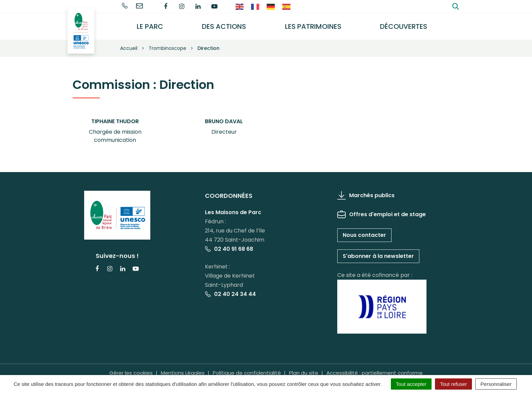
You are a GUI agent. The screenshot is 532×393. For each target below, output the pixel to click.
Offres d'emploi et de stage (382, 211)
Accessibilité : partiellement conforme (375, 369)
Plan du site (304, 369)
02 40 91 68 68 (229, 246)
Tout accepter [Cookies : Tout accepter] (411, 384)
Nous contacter (364, 232)
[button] (115, 128)
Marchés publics (366, 192)
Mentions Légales (183, 369)
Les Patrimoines (316, 25)
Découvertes (405, 25)
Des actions (228, 25)
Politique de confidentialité (247, 369)
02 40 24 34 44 (230, 291)
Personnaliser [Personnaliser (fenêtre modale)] (496, 384)
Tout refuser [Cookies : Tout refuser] (453, 384)
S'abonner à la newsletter (378, 253)
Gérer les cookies (131, 369)
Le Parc (155, 25)
